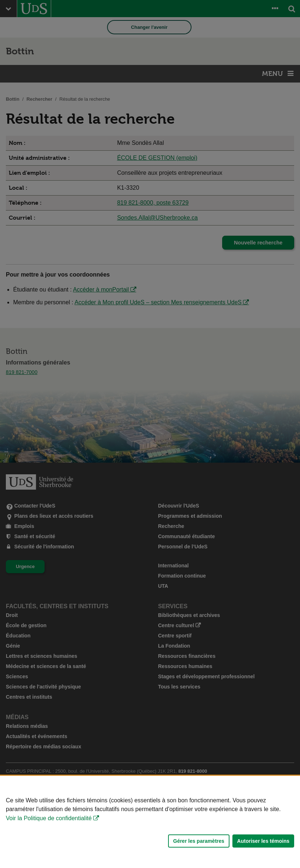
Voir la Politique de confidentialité (49, 818)
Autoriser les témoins (263, 841)
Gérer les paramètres (199, 841)
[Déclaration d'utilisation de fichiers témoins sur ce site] (150, 822)
